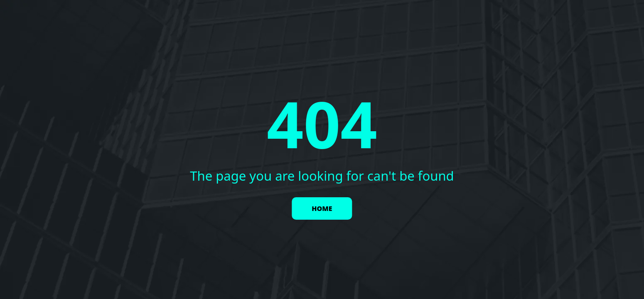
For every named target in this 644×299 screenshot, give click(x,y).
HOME (322, 208)
